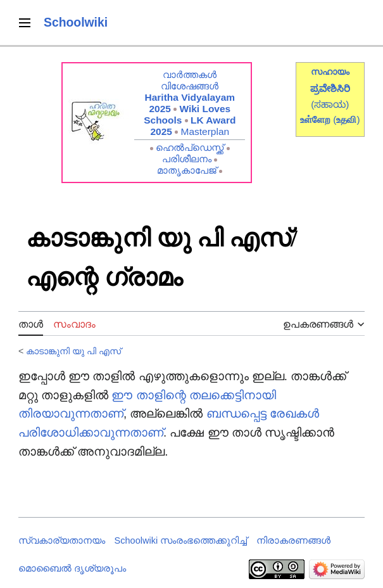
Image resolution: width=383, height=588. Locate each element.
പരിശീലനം (187, 159)
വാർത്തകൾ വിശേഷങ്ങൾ (190, 80)
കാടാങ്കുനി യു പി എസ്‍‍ (73, 351)
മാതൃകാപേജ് (187, 170)
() (346, 119)
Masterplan (205, 131)
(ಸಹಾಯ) (330, 104)
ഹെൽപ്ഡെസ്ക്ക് (190, 147)
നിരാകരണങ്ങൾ (293, 540)
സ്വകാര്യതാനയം (62, 540)
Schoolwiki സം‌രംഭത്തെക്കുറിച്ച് (181, 540)
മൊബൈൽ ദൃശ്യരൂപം (72, 568)
